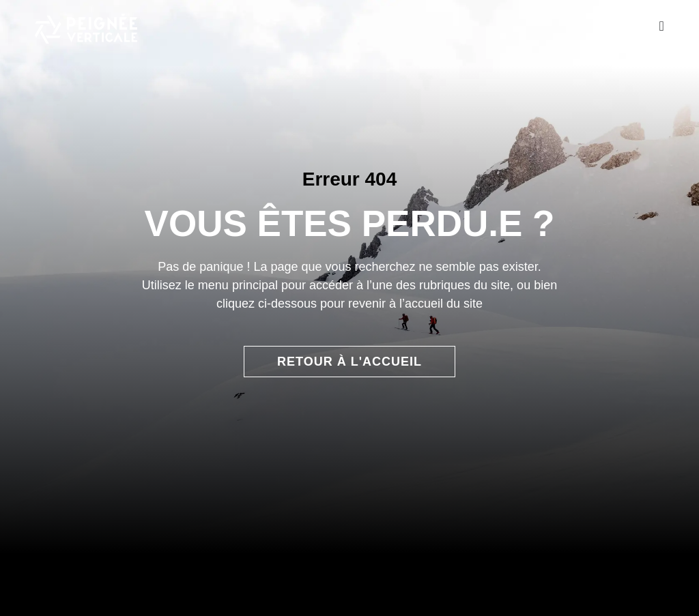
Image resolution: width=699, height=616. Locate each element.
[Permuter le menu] (661, 26)
